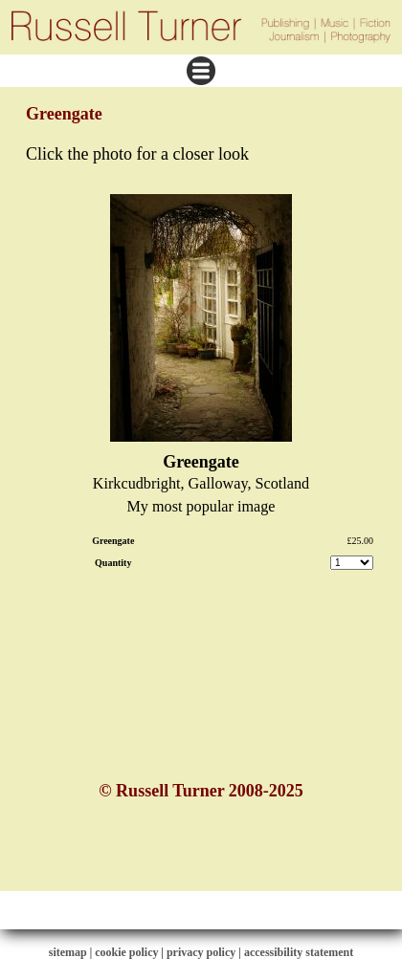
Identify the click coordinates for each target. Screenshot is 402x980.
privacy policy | (205, 952)
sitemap (68, 952)
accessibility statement (299, 952)
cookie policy (126, 952)
